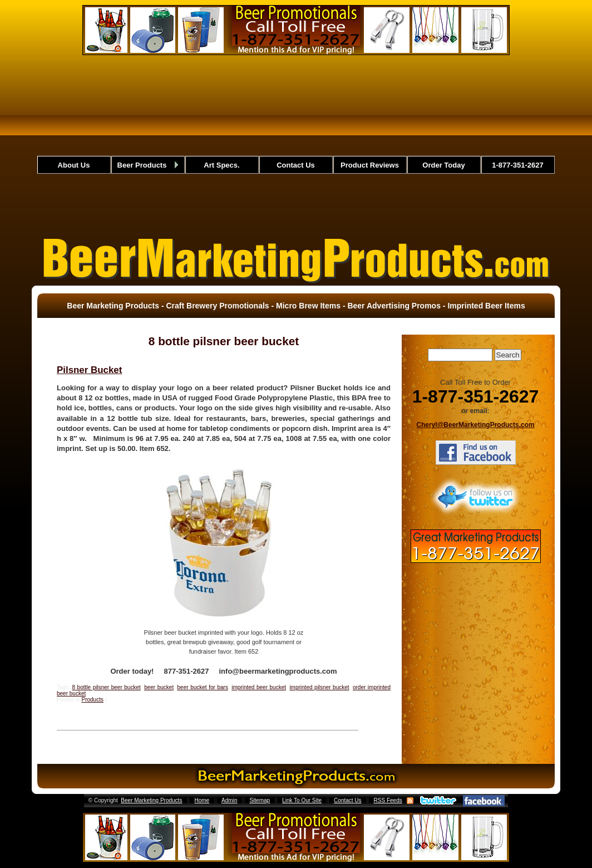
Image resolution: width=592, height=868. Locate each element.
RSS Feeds (388, 800)
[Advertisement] (296, 144)
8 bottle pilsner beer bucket (106, 687)
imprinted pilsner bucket (319, 687)
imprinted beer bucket (259, 687)
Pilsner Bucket (89, 370)
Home (202, 800)
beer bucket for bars (203, 687)
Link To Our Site (302, 800)
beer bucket (159, 687)
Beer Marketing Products (151, 800)
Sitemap (260, 800)
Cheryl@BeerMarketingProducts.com (475, 425)
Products (92, 700)
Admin (229, 800)
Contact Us (347, 800)
